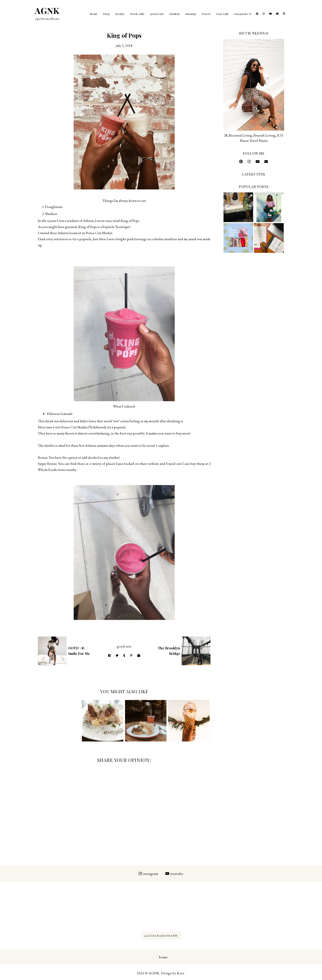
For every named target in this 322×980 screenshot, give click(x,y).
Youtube (174, 874)
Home (94, 14)
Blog (106, 14)
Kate (181, 973)
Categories (241, 14)
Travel (206, 14)
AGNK (47, 10)
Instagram (148, 874)
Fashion (175, 14)
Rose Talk (222, 14)
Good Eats (157, 14)
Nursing (191, 14)
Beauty (120, 14)
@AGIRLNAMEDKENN (161, 936)
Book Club (137, 14)
